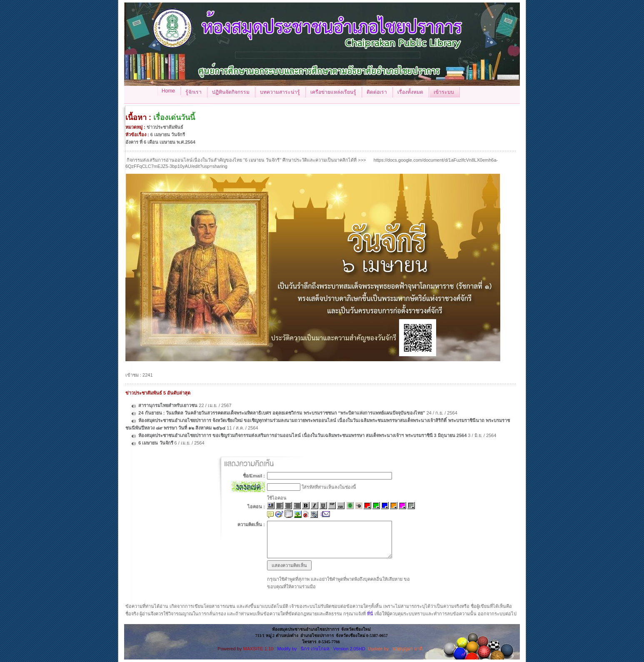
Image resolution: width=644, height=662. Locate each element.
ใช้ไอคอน (277, 498)
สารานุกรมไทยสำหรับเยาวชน (168, 405)
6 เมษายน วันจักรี (156, 443)
